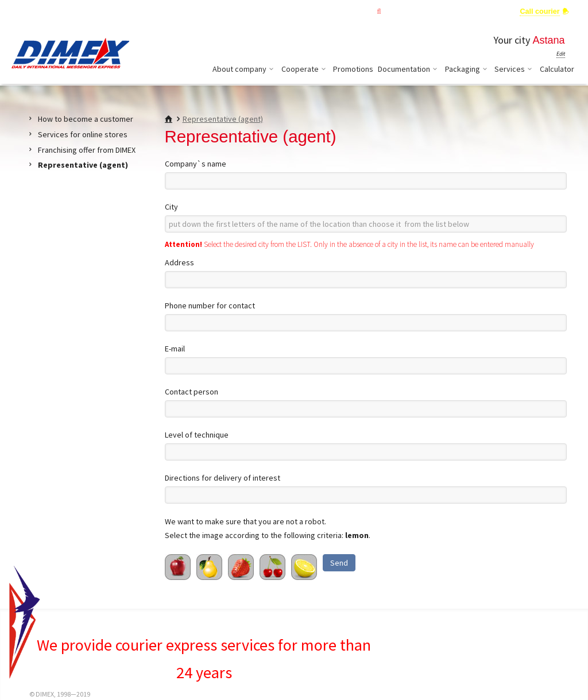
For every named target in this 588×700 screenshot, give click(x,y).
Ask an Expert (483, 11)
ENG (36, 11)
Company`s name (196, 164)
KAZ (18, 11)
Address (179, 262)
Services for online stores (83, 134)
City (171, 207)
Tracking (365, 11)
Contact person (192, 392)
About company (245, 69)
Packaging (468, 69)
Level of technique (197, 435)
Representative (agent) (223, 119)
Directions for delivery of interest (223, 478)
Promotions (353, 69)
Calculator (557, 69)
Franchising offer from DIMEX (87, 150)
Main (322, 11)
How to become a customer (86, 119)
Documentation (409, 69)
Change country (109, 11)
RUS (56, 11)
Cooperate (305, 69)
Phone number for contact (210, 305)
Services (515, 69)
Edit (561, 54)
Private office (420, 11)
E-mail (175, 349)
